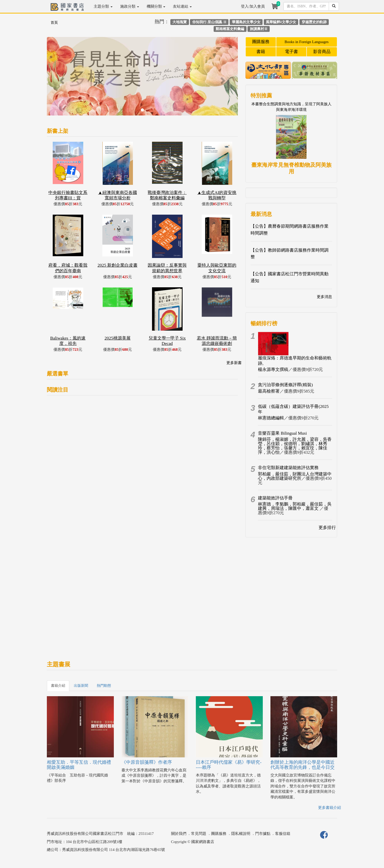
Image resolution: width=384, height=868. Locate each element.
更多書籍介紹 (330, 808)
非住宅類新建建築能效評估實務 (288, 468)
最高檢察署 (269, 391)
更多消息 (324, 297)
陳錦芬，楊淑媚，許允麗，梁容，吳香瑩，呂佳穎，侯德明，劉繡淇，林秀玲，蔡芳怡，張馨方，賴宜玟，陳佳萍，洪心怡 (295, 446)
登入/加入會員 (253, 6)
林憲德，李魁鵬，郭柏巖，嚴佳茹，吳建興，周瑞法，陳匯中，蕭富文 (295, 506)
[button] (61, 79)
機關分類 (156, 6)
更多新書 (234, 363)
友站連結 (182, 6)
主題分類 (103, 6)
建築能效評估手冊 (275, 498)
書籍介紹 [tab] (58, 686)
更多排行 (327, 528)
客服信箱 (283, 834)
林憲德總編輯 (271, 418)
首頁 (54, 23)
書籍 (261, 52)
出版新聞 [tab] (81, 686)
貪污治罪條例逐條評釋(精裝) (285, 385)
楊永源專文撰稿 (273, 370)
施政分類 (130, 6)
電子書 (291, 52)
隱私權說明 (241, 834)
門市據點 (263, 834)
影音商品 (322, 52)
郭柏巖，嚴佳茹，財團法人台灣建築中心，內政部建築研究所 (295, 476)
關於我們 (179, 834)
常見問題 (199, 834)
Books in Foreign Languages (307, 42)
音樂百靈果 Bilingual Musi (282, 433)
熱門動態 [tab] (104, 686)
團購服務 (261, 42)
